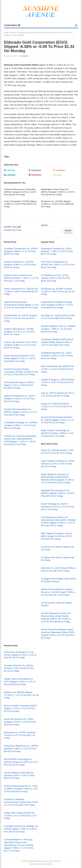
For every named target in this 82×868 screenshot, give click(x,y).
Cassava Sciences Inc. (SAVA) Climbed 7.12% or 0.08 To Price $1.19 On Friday (19, 668)
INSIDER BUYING (13, 230)
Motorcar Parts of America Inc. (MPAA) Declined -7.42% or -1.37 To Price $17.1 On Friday (21, 278)
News (13, 33)
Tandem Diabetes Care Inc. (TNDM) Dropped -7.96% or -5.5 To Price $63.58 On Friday (58, 329)
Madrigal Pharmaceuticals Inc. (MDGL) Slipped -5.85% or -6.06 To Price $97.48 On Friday (58, 493)
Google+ (59, 170)
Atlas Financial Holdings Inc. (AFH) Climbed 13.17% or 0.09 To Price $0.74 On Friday (58, 464)
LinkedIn (10, 175)
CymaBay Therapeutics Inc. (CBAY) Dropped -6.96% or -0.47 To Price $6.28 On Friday (21, 251)
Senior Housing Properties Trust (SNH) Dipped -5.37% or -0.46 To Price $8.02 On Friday (20, 358)
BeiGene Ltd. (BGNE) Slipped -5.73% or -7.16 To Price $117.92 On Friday (21, 695)
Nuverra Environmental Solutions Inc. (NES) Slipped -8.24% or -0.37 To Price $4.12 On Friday (57, 420)
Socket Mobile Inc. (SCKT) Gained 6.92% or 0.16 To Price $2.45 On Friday (20, 318)
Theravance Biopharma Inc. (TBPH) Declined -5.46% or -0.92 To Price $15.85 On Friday (21, 749)
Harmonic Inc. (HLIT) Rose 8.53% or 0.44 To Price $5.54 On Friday (58, 569)
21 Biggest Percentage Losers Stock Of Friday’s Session (58, 580)
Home (6, 33)
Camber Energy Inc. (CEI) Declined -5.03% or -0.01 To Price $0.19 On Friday (58, 382)
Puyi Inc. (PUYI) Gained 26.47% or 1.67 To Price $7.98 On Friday (58, 394)
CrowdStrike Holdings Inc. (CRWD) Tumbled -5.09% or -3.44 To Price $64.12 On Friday (21, 425)
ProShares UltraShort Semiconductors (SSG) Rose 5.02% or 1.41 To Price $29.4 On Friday (21, 802)
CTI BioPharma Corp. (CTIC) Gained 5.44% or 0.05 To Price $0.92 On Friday (56, 278)
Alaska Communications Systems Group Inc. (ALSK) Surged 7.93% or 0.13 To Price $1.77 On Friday (58, 592)
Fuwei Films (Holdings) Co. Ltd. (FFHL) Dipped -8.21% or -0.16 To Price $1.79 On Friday (20, 655)
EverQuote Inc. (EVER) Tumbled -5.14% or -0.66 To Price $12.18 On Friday (58, 291)
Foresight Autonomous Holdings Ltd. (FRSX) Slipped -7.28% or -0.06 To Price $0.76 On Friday (21, 829)
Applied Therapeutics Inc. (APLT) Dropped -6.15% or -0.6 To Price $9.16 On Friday (20, 399)
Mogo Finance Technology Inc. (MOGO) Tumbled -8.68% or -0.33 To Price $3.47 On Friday (57, 433)
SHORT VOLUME (13, 227)
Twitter (9, 170)
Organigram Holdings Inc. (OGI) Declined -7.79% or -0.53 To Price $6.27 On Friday (57, 251)
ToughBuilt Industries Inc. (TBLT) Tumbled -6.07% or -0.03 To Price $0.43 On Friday (57, 356)
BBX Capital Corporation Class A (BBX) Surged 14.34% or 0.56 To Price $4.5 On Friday (57, 536)
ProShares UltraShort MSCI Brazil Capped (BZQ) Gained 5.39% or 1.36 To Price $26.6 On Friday (57, 342)
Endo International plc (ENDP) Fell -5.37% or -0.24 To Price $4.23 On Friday (57, 369)
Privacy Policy (47, 864)
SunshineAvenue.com (36, 861)
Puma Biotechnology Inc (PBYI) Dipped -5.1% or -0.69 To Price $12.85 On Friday (19, 385)
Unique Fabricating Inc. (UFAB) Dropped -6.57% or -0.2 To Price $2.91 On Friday (19, 332)
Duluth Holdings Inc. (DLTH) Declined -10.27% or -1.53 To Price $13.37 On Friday (58, 507)
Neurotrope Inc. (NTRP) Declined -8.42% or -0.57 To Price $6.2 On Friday (20, 735)
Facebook (35, 170)
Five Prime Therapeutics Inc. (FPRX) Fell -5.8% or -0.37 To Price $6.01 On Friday (58, 265)
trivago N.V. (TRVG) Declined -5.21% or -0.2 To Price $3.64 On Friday (57, 406)
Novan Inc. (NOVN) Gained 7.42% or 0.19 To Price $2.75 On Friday (57, 452)
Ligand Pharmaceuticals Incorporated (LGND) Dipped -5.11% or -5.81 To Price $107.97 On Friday (21, 305)
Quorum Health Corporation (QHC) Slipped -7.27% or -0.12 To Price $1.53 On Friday (20, 708)
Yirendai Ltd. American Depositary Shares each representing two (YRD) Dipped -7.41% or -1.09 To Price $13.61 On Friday (20, 440)
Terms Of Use (35, 864)
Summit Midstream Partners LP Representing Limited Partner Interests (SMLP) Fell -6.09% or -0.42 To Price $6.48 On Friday (56, 617)
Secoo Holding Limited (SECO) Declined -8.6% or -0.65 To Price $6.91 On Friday (19, 775)
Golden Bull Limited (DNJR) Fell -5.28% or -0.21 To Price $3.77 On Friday (20, 816)
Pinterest (35, 175)
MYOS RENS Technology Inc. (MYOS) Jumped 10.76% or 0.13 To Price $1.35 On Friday (21, 762)
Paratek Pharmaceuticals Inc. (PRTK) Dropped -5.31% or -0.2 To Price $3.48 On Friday (20, 412)
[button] (12, 25)
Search (44, 225)
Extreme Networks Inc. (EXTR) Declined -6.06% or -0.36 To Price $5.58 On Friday (20, 265)
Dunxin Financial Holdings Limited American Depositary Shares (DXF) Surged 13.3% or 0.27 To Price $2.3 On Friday (58, 634)
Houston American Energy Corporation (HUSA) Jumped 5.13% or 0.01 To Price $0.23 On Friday (21, 372)
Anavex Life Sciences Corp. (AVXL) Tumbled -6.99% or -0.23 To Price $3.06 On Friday (21, 345)
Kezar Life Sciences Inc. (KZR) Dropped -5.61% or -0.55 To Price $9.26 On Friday (20, 722)
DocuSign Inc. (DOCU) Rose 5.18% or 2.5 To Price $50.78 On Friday (58, 317)
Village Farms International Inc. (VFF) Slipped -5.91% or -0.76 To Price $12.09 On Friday (20, 682)
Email (58, 175)
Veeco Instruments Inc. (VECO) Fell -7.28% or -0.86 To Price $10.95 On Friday (21, 291)
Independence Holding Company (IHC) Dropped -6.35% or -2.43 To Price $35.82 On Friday (57, 305)
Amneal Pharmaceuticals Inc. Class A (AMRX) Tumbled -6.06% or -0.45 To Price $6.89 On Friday (21, 789)
